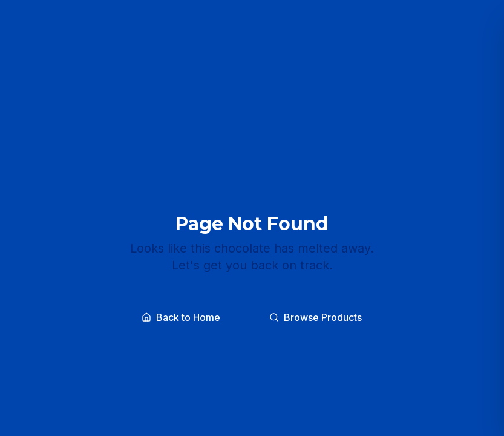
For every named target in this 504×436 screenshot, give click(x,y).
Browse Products (316, 317)
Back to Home (181, 317)
